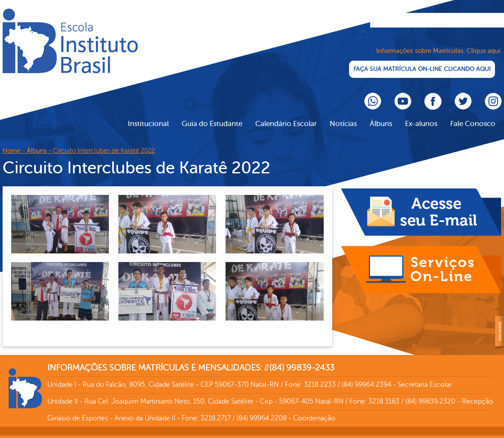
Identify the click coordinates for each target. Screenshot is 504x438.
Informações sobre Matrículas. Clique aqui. (439, 42)
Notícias (343, 114)
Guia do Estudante (212, 114)
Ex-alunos (421, 114)
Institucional (148, 114)
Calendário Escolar (286, 114)
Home (12, 141)
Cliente (70, 41)
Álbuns (381, 114)
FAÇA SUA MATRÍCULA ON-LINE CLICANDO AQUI (425, 60)
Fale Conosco (473, 114)
